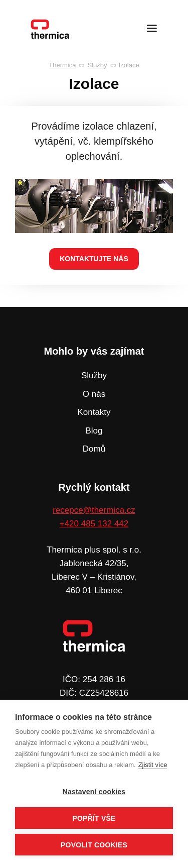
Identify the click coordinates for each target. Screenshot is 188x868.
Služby (97, 65)
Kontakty (94, 412)
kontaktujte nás (94, 259)
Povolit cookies (94, 845)
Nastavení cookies (94, 792)
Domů (94, 449)
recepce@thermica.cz (94, 510)
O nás (94, 394)
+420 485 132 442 (94, 524)
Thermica (62, 65)
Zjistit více (153, 765)
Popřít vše (94, 818)
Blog (94, 431)
